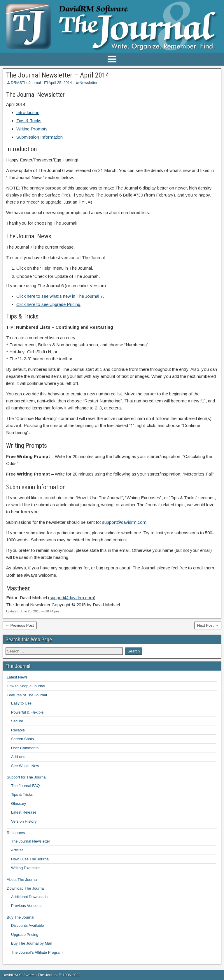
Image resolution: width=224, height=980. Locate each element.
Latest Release (24, 812)
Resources (16, 833)
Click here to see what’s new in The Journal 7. (60, 296)
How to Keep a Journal (26, 686)
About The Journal (22, 880)
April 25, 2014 (60, 83)
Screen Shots (22, 739)
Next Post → (208, 625)
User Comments (25, 748)
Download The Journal (26, 888)
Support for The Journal (27, 777)
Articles (17, 850)
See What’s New (25, 766)
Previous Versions (26, 906)
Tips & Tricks (29, 121)
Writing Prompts (32, 129)
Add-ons (18, 757)
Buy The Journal (20, 917)
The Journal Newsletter (31, 841)
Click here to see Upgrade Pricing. (49, 304)
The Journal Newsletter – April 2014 (58, 75)
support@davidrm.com (124, 522)
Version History (24, 821)
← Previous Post (20, 625)
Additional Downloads (29, 897)
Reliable (18, 730)
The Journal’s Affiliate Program (37, 952)
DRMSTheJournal (26, 83)
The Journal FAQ (25, 786)
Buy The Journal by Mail (31, 943)
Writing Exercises (26, 868)
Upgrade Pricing (25, 935)
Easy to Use (21, 703)
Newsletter (89, 83)
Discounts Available (28, 925)
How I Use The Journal (30, 859)
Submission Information (40, 137)
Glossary (19, 804)
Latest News (17, 677)
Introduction (28, 112)
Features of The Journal (27, 695)
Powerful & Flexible (27, 712)
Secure (17, 721)
